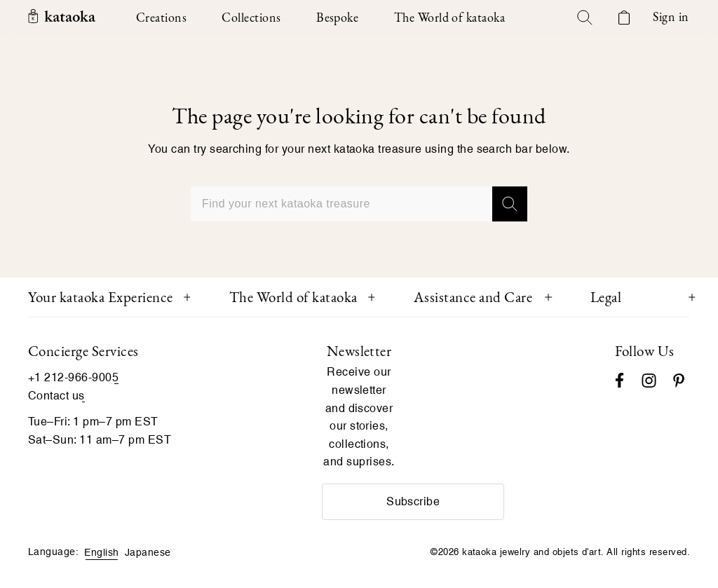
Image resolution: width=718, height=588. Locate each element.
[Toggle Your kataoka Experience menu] (187, 297)
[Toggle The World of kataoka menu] (372, 297)
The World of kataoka (293, 297)
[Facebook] (619, 379)
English (101, 552)
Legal (606, 297)
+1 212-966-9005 (73, 377)
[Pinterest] (679, 379)
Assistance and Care (473, 297)
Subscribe (413, 501)
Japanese (148, 552)
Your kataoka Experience (101, 297)
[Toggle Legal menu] (692, 297)
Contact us (56, 396)
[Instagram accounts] (649, 379)
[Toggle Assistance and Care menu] (548, 297)
